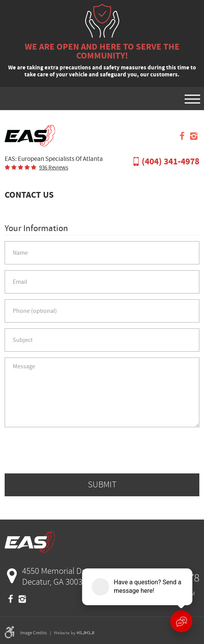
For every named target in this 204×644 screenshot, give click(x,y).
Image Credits (33, 633)
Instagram (194, 136)
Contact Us (29, 195)
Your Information (36, 228)
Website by (74, 633)
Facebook (182, 136)
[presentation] (102, 450)
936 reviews (54, 168)
